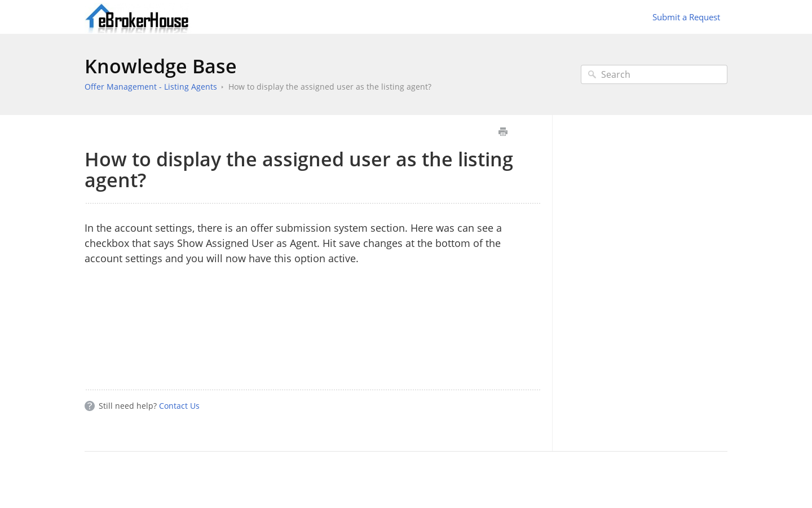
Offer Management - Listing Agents (151, 87)
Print (503, 132)
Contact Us (179, 406)
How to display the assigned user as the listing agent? (330, 87)
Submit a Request (686, 17)
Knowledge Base (161, 66)
